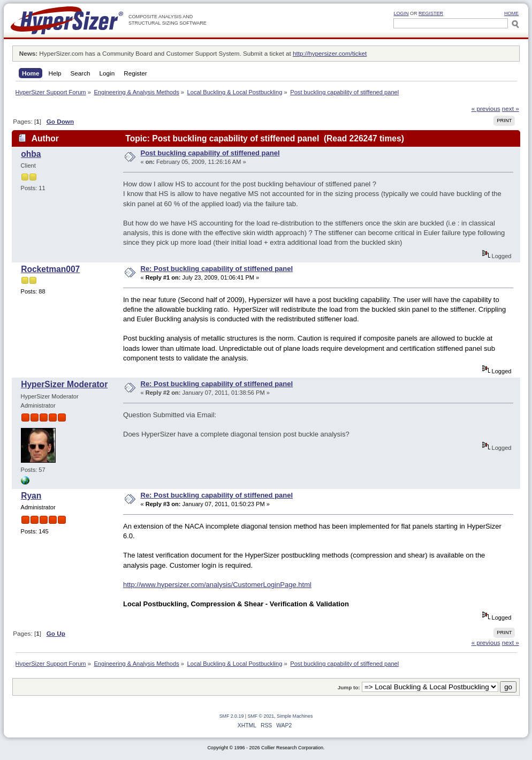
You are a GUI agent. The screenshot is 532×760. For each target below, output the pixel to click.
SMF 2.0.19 (232, 716)
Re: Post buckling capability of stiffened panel (217, 269)
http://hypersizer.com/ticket (330, 53)
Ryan (31, 496)
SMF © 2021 (261, 716)
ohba (31, 154)
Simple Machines (295, 716)
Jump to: (349, 687)
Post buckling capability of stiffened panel (210, 153)
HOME (511, 13)
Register (431, 13)
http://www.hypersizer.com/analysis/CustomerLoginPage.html (217, 585)
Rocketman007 (50, 269)
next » (511, 108)
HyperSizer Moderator (64, 384)
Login (401, 13)
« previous (486, 108)
